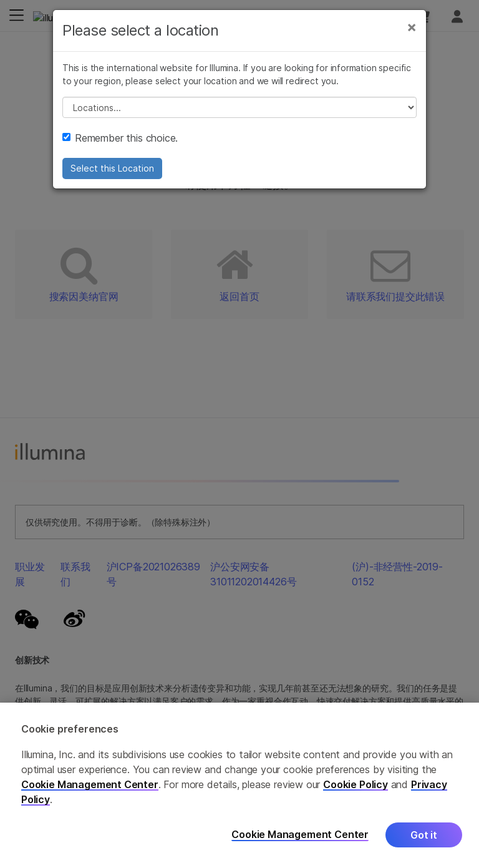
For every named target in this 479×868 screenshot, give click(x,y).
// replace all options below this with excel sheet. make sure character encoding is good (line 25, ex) (239, 107)
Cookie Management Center (90, 784)
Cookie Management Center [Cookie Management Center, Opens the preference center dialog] (300, 835)
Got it (424, 835)
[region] (239, 785)
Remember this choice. (120, 138)
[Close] (412, 27)
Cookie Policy (356, 784)
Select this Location (112, 168)
